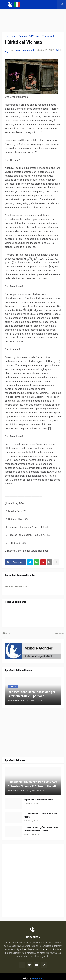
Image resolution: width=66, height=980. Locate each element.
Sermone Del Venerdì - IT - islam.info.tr (38, 36)
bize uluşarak (29, 949)
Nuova (7, 633)
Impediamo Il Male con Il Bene (38, 800)
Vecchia (59, 633)
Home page (11, 36)
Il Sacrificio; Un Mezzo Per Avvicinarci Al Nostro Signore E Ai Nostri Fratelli (33, 784)
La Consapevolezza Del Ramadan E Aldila (41, 815)
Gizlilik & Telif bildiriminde (49, 949)
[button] (4, 4)
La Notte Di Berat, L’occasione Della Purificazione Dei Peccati (41, 829)
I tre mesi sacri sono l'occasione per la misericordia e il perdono (32, 694)
